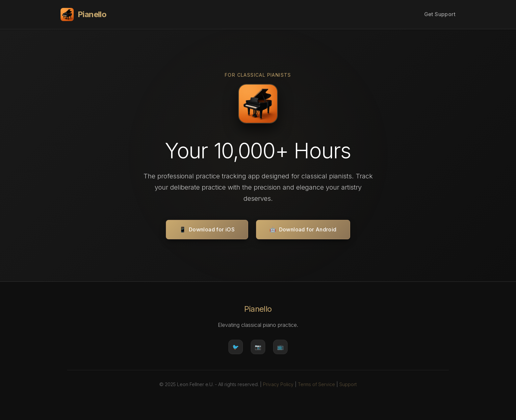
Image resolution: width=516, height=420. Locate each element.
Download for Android (303, 230)
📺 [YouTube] (280, 347)
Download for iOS (207, 230)
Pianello (83, 14)
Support (348, 384)
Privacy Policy (278, 384)
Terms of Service (316, 384)
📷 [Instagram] (258, 347)
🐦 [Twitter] (236, 347)
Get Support (440, 14)
